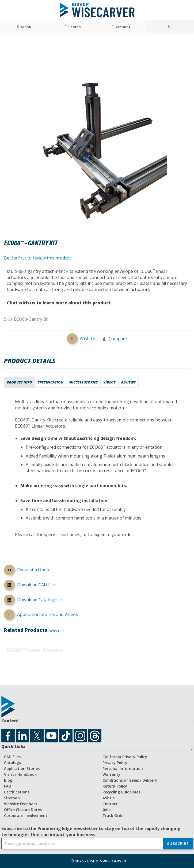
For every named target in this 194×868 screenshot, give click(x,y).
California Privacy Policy (125, 757)
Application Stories (22, 768)
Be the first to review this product (38, 258)
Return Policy (115, 786)
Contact (110, 804)
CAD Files (12, 757)
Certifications (17, 792)
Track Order (114, 815)
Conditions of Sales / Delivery (130, 780)
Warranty (111, 774)
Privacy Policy (115, 763)
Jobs (106, 810)
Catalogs (12, 763)
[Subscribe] (178, 843)
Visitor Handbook (20, 774)
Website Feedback (21, 804)
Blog (8, 780)
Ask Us (109, 798)
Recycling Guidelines (121, 792)
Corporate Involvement (26, 815)
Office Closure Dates (23, 810)
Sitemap (12, 798)
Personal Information (123, 768)
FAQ (8, 786)
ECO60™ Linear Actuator (35, 650)
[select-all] (57, 631)
